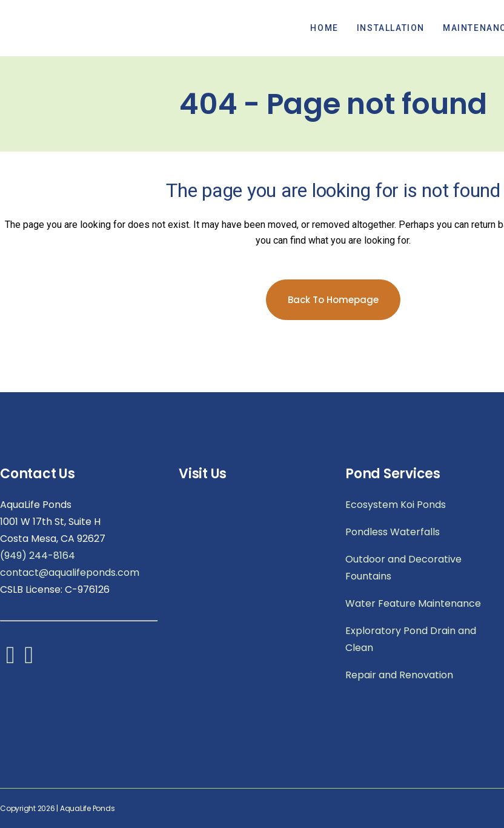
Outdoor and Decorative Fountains (403, 568)
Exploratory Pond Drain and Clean (411, 639)
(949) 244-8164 (38, 556)
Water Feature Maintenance (413, 603)
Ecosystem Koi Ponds (396, 505)
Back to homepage (333, 300)
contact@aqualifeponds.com (70, 573)
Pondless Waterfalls (393, 532)
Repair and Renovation (399, 675)
